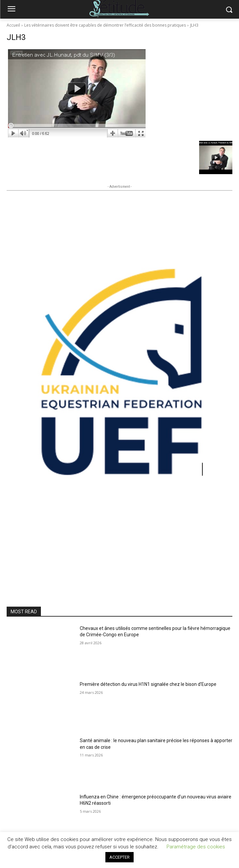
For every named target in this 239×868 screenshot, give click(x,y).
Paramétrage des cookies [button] (196, 847)
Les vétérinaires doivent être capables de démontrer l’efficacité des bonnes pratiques (105, 25)
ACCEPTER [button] (120, 857)
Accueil (13, 25)
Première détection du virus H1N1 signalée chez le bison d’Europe (148, 684)
